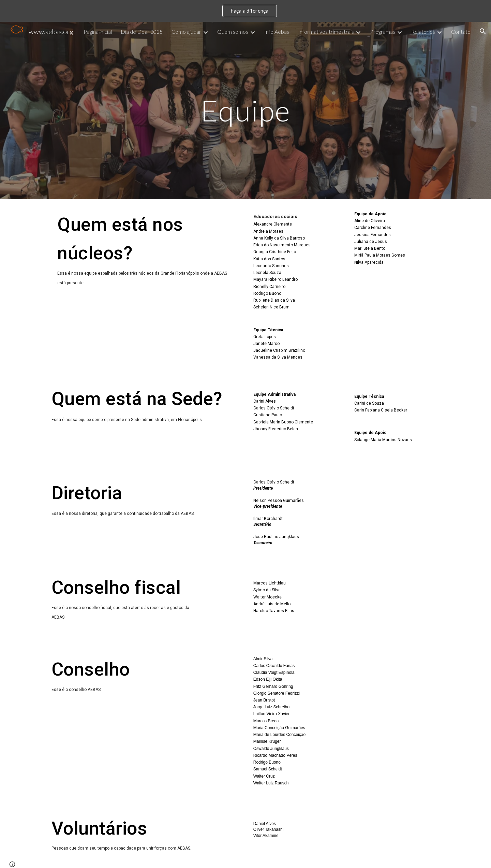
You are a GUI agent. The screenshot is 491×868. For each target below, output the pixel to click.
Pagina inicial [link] (98, 32)
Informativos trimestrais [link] (326, 32)
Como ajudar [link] (186, 32)
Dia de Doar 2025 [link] (142, 32)
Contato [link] (461, 32)
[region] (245, 11)
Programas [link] (383, 32)
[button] (483, 31)
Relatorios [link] (423, 32)
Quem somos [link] (233, 32)
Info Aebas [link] (277, 32)
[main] (245, 110)
